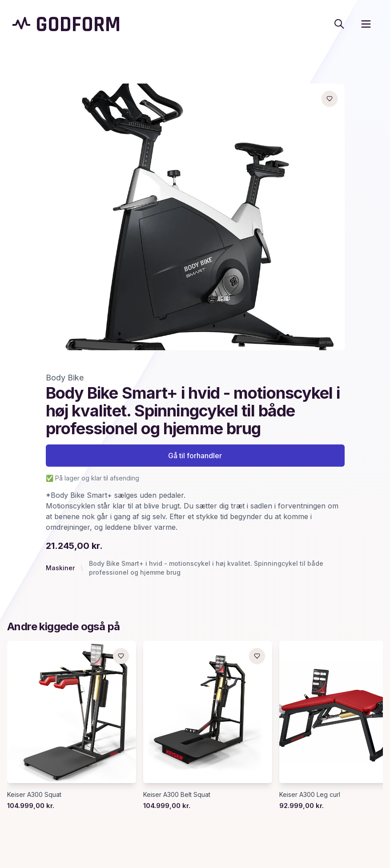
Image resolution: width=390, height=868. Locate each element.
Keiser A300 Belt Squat (177, 794)
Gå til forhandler (195, 456)
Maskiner (60, 568)
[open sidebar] (366, 24)
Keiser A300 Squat (34, 794)
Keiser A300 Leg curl (310, 794)
